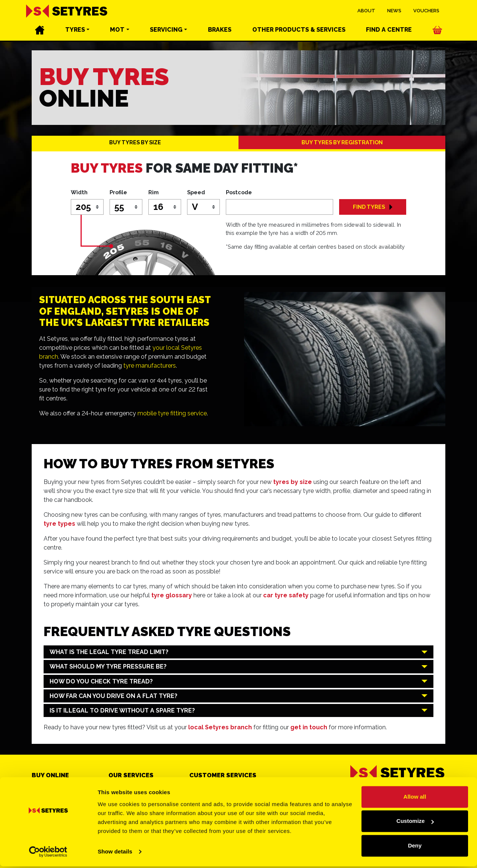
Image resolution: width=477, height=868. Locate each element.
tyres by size (293, 482)
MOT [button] (117, 30)
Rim (154, 192)
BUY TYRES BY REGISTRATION (342, 142)
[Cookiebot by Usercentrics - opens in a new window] (48, 853)
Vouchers (426, 11)
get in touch (309, 727)
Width (79, 192)
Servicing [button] (166, 30)
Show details (115, 853)
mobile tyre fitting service (172, 413)
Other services (299, 30)
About (366, 11)
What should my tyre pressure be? (108, 666)
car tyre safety (286, 595)
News (394, 11)
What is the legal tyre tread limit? (109, 652)
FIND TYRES (373, 207)
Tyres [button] (75, 30)
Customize (415, 823)
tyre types (59, 524)
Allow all (415, 798)
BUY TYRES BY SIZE (135, 142)
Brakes (220, 30)
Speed (196, 192)
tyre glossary (172, 595)
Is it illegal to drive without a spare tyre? (122, 710)
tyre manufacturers (150, 366)
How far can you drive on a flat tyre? (113, 696)
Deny (415, 847)
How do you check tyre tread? (101, 681)
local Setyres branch (220, 727)
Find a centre (389, 30)
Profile (118, 192)
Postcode (239, 192)
